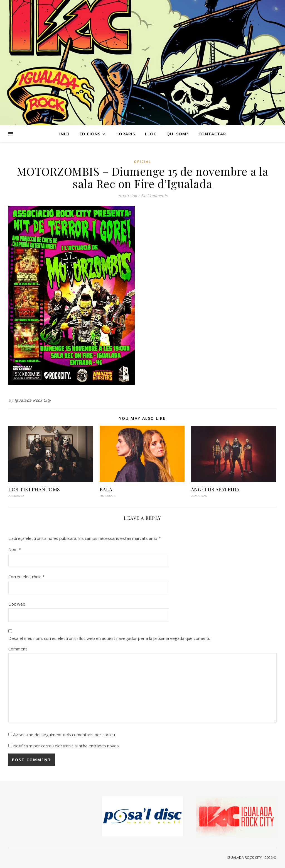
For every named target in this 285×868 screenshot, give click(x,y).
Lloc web (17, 604)
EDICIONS (90, 134)
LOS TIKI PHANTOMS (34, 489)
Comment (18, 649)
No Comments (154, 196)
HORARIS (125, 134)
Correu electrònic (26, 577)
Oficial (142, 162)
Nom (15, 549)
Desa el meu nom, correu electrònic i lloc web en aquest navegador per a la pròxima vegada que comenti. (109, 638)
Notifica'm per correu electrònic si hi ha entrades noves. (66, 746)
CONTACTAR (212, 134)
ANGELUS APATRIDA (215, 489)
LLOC (151, 134)
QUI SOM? (177, 134)
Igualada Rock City (33, 400)
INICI (64, 134)
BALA (106, 489)
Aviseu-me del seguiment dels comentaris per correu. (64, 735)
